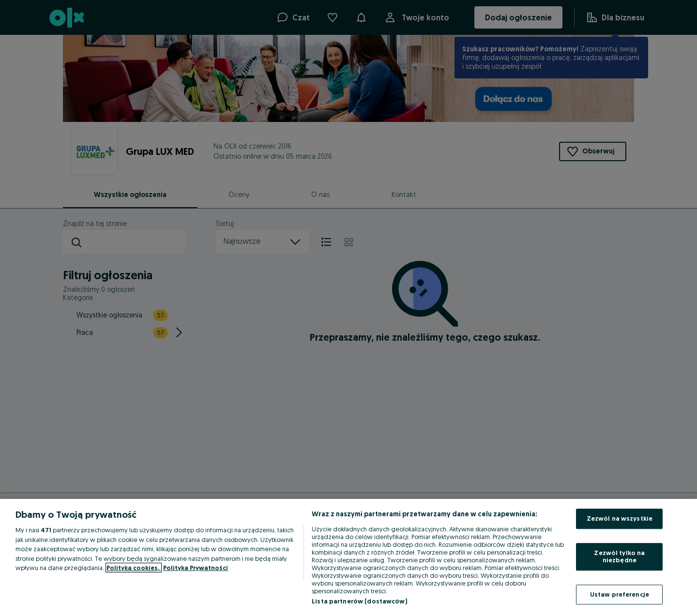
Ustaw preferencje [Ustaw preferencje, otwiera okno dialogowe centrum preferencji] (620, 594)
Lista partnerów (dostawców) (359, 601)
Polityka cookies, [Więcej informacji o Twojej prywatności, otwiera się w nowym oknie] (134, 568)
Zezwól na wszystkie (620, 518)
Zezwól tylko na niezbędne (619, 556)
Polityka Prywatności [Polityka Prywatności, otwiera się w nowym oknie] (196, 568)
